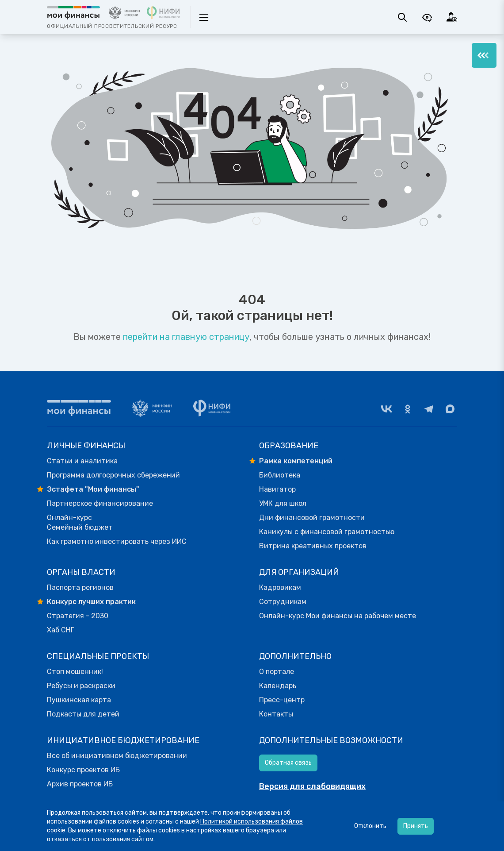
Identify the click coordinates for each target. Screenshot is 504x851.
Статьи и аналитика (82, 461)
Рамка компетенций (296, 461)
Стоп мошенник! (75, 672)
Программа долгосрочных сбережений (113, 475)
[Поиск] (402, 17)
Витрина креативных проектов (313, 546)
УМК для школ (283, 503)
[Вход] (452, 17)
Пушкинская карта (79, 700)
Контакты (276, 714)
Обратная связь (288, 763)
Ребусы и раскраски (81, 686)
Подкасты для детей (83, 714)
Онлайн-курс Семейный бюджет (80, 522)
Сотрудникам (283, 602)
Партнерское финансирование (100, 503)
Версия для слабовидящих (312, 786)
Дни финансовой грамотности (312, 518)
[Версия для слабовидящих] (427, 17)
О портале (277, 672)
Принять (416, 826)
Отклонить (370, 826)
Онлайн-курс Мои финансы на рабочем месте (338, 616)
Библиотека (280, 475)
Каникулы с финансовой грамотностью (327, 532)
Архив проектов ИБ (80, 784)
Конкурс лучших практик (91, 602)
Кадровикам (280, 587)
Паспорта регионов (80, 587)
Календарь (278, 686)
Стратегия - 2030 (78, 616)
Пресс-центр (282, 700)
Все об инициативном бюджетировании (117, 756)
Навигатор (277, 489)
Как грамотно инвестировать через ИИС (117, 541)
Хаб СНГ (61, 630)
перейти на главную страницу (186, 337)
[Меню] (484, 55)
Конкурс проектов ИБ (83, 770)
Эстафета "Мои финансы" (93, 489)
